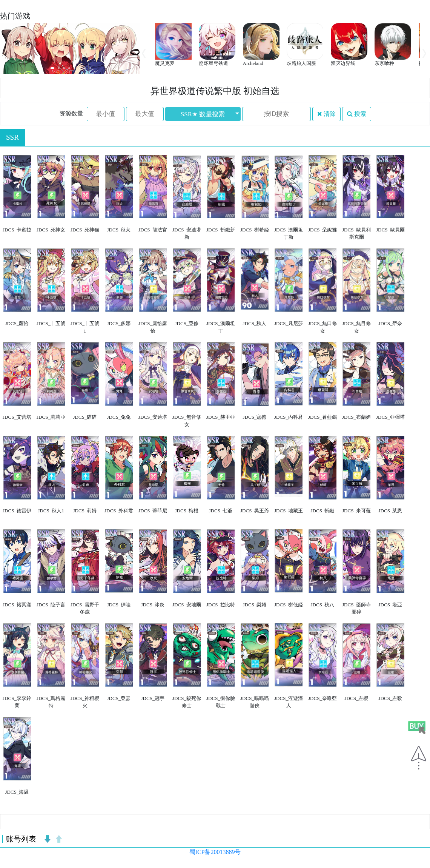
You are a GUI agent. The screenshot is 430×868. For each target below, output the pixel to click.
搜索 (357, 114)
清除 (326, 114)
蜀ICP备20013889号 (215, 852)
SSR (12, 137)
